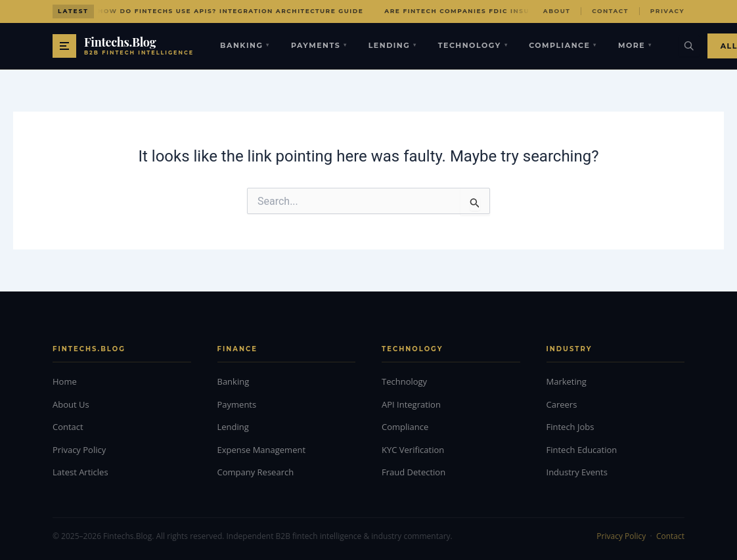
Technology (473, 45)
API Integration (411, 404)
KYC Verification (413, 450)
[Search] (689, 46)
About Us (71, 404)
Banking (245, 45)
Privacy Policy (79, 450)
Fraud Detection (413, 472)
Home (65, 381)
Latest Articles (80, 472)
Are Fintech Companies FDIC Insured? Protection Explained (517, 11)
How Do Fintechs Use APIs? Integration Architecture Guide (231, 11)
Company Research (256, 472)
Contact (610, 11)
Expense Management (262, 450)
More (635, 45)
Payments (319, 45)
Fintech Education (582, 450)
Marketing (567, 381)
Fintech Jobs (570, 427)
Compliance (563, 45)
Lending (393, 45)
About (557, 11)
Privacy (667, 11)
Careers (562, 404)
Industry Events (577, 472)
